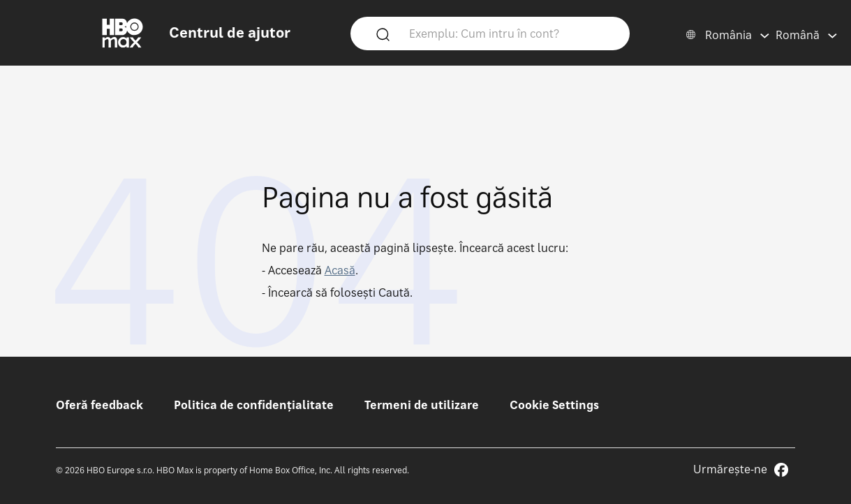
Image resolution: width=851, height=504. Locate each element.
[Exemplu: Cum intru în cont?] (510, 33)
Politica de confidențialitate (254, 405)
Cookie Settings (554, 405)
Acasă (340, 270)
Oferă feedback (99, 405)
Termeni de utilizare (422, 405)
